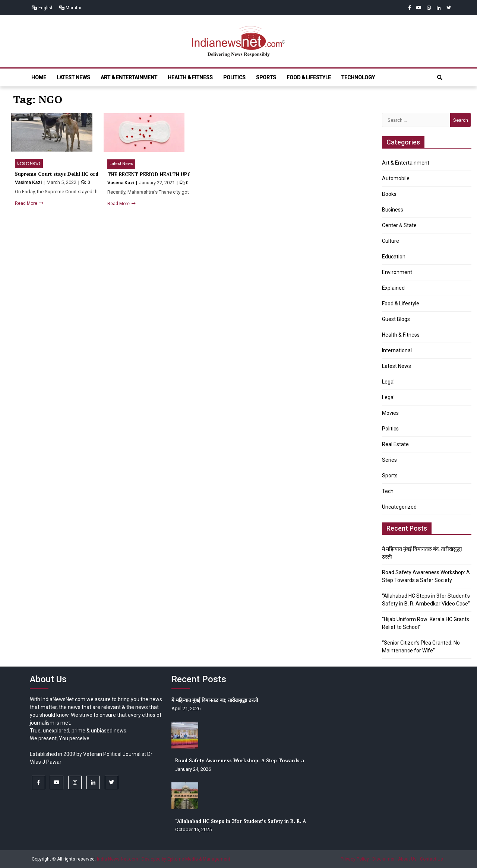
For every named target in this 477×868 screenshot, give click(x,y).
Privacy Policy (355, 859)
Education (394, 257)
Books (389, 194)
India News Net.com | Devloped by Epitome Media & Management (164, 859)
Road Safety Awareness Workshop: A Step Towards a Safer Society (257, 760)
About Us (407, 859)
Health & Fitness (190, 77)
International (397, 350)
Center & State (399, 225)
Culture (391, 241)
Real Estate (395, 444)
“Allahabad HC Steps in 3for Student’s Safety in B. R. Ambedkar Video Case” (267, 821)
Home (39, 77)
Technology (358, 77)
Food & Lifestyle (309, 77)
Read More (27, 203)
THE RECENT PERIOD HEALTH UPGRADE (156, 174)
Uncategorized (399, 507)
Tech (388, 491)
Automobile (396, 178)
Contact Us (432, 859)
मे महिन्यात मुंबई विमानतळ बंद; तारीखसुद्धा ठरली (215, 700)
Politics (234, 77)
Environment (397, 272)
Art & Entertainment (129, 77)
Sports (266, 77)
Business (393, 210)
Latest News (73, 77)
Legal (388, 382)
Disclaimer (383, 859)
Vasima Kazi (29, 182)
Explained (393, 288)
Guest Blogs (396, 319)
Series (389, 460)
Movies (390, 413)
